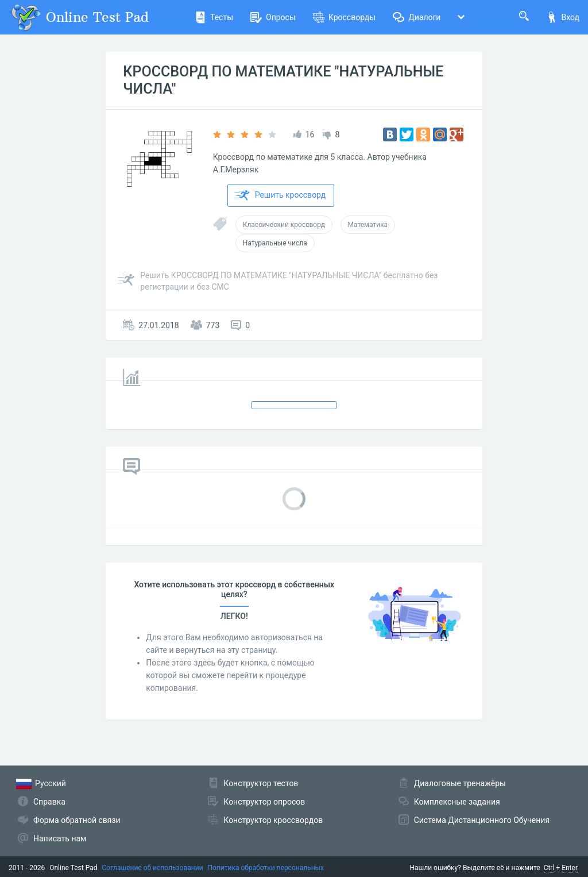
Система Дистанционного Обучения (482, 820)
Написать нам (60, 838)
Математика (368, 225)
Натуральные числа (275, 243)
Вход (563, 17)
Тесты (214, 17)
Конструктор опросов (264, 802)
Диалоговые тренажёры (460, 783)
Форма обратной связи (77, 820)
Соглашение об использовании (153, 868)
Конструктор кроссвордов (273, 820)
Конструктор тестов (261, 783)
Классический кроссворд (284, 225)
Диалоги (417, 17)
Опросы (273, 17)
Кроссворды (344, 17)
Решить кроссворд (280, 195)
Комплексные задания (457, 802)
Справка (49, 802)
